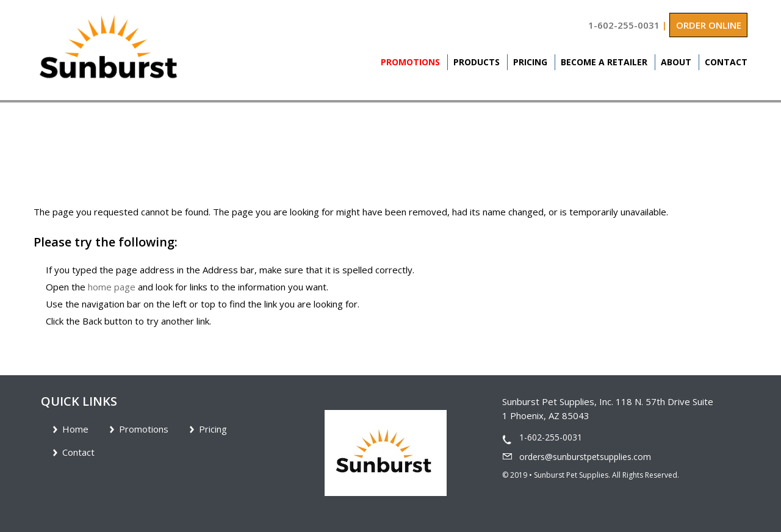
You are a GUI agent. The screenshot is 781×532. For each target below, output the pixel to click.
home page (112, 287)
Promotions (410, 62)
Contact (726, 62)
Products (477, 62)
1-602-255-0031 (624, 25)
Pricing (530, 62)
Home (75, 429)
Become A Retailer (604, 62)
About (676, 62)
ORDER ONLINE (709, 25)
